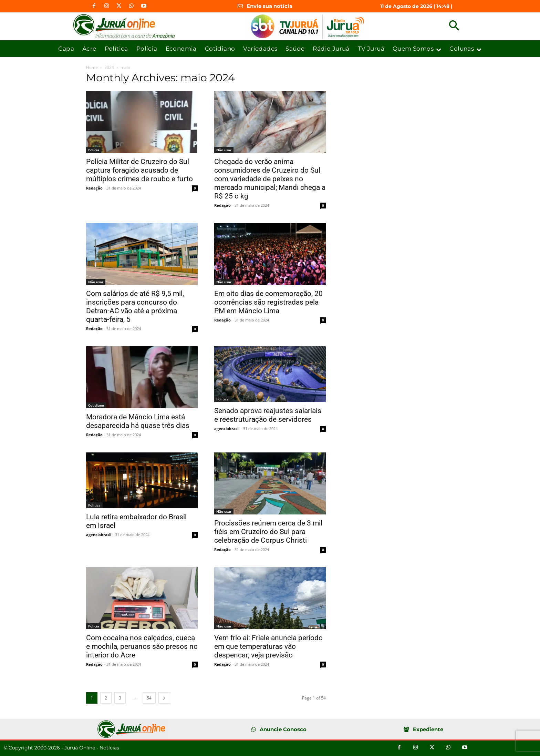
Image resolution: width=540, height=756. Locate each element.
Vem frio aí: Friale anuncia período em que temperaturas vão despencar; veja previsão (268, 646)
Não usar (224, 150)
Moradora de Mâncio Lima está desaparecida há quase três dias (138, 421)
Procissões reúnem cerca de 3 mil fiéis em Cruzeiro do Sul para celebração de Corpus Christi (268, 532)
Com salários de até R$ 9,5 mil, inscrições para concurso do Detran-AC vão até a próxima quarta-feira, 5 (135, 307)
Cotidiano (96, 405)
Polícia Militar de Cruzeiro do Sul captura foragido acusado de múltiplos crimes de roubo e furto (139, 170)
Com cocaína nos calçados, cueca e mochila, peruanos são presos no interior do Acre (142, 646)
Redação (94, 188)
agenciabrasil (227, 428)
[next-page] (164, 698)
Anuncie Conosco (283, 729)
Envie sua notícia (269, 6)
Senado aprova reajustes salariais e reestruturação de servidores (268, 415)
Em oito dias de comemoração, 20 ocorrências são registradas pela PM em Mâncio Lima (268, 302)
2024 (109, 67)
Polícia (94, 150)
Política (222, 399)
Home (92, 67)
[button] (454, 26)
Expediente (428, 729)
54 (149, 698)
